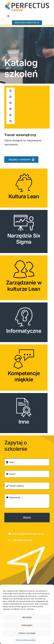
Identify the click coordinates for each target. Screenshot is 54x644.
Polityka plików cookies (26, 640)
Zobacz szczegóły (27, 633)
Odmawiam (27, 625)
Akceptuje (27, 617)
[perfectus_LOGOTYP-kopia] (27, 3)
